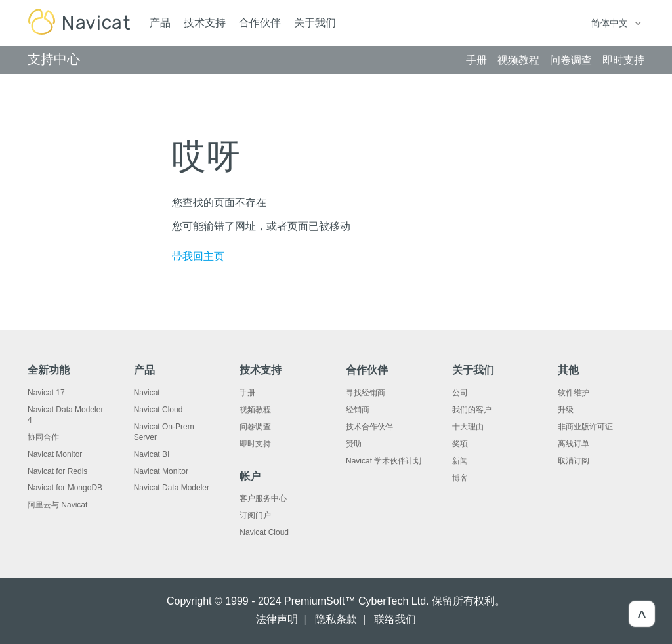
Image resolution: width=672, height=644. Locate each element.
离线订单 (574, 444)
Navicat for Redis (57, 471)
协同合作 (43, 437)
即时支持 (255, 444)
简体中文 (611, 23)
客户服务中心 (263, 498)
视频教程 (255, 410)
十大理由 (468, 427)
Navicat (147, 393)
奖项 (460, 444)
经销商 (358, 410)
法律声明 (277, 619)
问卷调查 (255, 427)
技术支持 (205, 23)
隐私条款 (336, 619)
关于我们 (315, 23)
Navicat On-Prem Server (164, 432)
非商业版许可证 (585, 427)
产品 (160, 23)
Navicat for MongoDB (65, 488)
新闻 (460, 461)
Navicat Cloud (158, 410)
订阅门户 (255, 515)
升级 (566, 410)
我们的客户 (472, 410)
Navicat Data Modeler (172, 488)
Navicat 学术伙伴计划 (384, 461)
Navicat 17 (46, 393)
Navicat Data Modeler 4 (65, 415)
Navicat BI (152, 454)
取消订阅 (574, 461)
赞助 (354, 444)
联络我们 (395, 619)
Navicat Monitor (55, 454)
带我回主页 (198, 256)
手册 (247, 393)
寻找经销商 (366, 393)
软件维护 (574, 393)
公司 (460, 393)
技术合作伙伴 (369, 427)
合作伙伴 (260, 23)
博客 (460, 478)
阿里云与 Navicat (57, 505)
